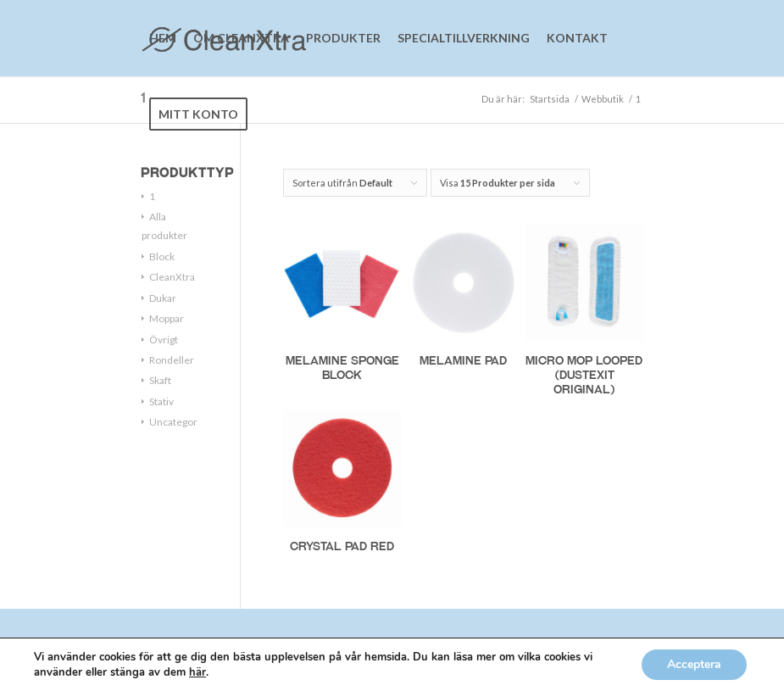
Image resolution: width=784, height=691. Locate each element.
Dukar (163, 298)
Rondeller (172, 360)
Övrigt (164, 340)
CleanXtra (172, 277)
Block (162, 256)
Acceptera (694, 664)
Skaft (160, 380)
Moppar (167, 318)
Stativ (161, 401)
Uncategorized (183, 422)
